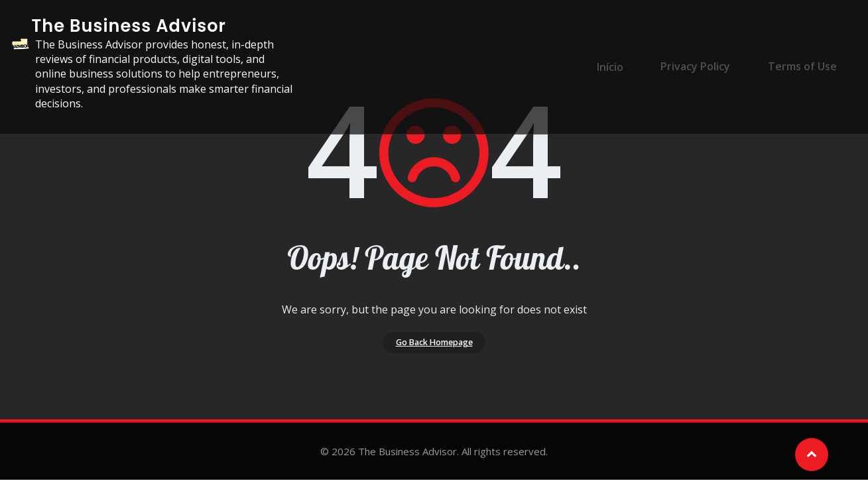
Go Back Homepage (434, 348)
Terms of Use (800, 59)
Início (625, 59)
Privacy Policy (702, 59)
